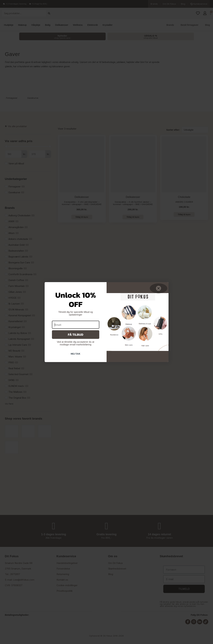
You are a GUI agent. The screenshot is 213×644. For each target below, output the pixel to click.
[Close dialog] (159, 288)
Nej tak (76, 354)
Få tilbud (76, 335)
